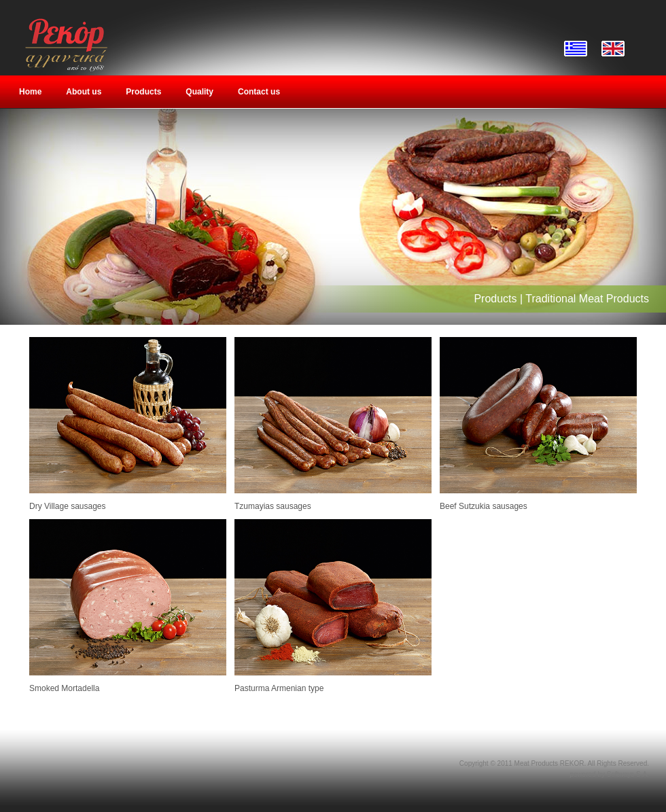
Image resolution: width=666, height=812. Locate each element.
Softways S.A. (628, 774)
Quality (199, 92)
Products (143, 92)
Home (30, 92)
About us (84, 92)
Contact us (259, 92)
